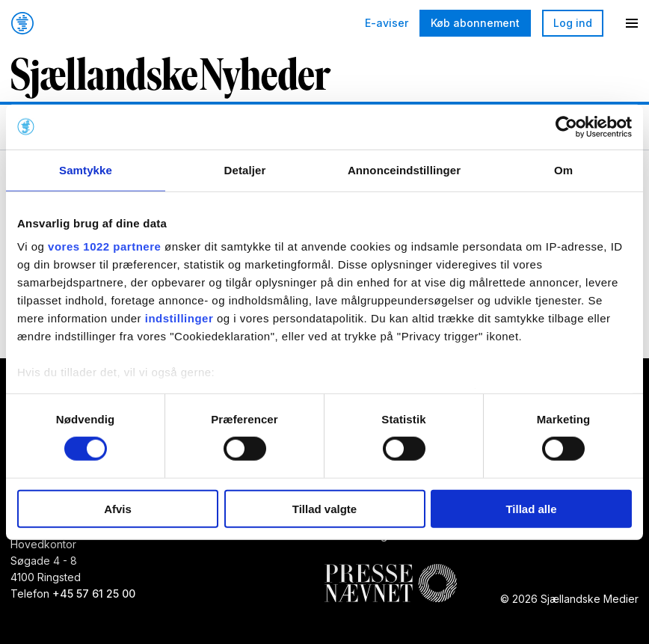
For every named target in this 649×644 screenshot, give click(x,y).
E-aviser (387, 23)
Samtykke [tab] (86, 169)
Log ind (573, 23)
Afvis (118, 509)
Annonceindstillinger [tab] (404, 169)
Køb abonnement (475, 23)
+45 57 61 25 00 (94, 594)
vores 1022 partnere (104, 246)
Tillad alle (531, 509)
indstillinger (179, 318)
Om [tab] (563, 169)
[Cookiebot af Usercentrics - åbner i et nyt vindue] (566, 126)
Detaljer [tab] (245, 169)
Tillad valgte (324, 509)
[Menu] (632, 23)
